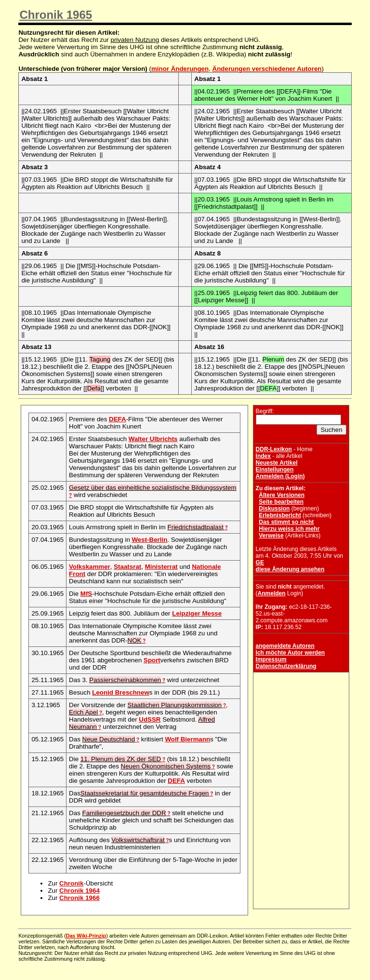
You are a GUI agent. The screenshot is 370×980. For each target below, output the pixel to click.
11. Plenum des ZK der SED (121, 759)
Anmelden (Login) (280, 476)
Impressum (271, 659)
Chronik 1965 (56, 15)
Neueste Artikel (277, 463)
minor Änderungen (180, 69)
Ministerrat (161, 567)
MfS (86, 594)
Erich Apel (83, 712)
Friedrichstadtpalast (196, 527)
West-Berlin (150, 540)
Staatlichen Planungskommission (175, 705)
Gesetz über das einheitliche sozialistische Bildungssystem (152, 488)
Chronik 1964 (79, 891)
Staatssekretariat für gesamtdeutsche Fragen (145, 793)
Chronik (71, 883)
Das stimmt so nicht (286, 522)
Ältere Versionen (282, 495)
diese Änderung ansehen (290, 569)
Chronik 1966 (79, 898)
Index (263, 456)
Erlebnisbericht (280, 515)
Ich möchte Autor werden (291, 653)
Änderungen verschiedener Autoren (267, 69)
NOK (135, 640)
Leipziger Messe (197, 613)
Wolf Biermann (187, 739)
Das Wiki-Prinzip (86, 936)
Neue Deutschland (109, 739)
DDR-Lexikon (274, 449)
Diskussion (274, 509)
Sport (152, 660)
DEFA (118, 419)
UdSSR (150, 719)
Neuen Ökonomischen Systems (166, 766)
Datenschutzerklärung (286, 666)
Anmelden (272, 593)
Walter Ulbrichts (153, 439)
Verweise (271, 536)
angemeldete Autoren (285, 646)
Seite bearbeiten (281, 502)
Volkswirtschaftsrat (138, 840)
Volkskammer (90, 567)
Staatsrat (127, 567)
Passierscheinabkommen (125, 680)
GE (260, 563)
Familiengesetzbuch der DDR (124, 813)
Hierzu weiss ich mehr (289, 529)
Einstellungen (275, 470)
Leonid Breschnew (121, 692)
